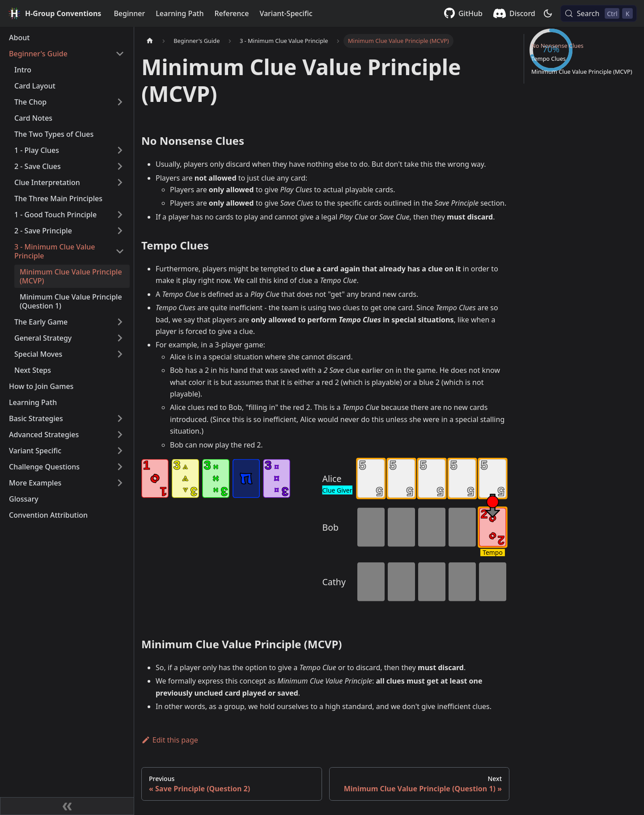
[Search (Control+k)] (599, 13)
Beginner (129, 13)
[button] (67, 54)
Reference (231, 13)
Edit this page (170, 740)
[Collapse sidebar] (67, 806)
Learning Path (180, 13)
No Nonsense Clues (557, 76)
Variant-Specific (286, 13)
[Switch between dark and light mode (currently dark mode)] (548, 13)
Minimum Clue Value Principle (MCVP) (582, 102)
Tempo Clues (549, 89)
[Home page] (150, 41)
